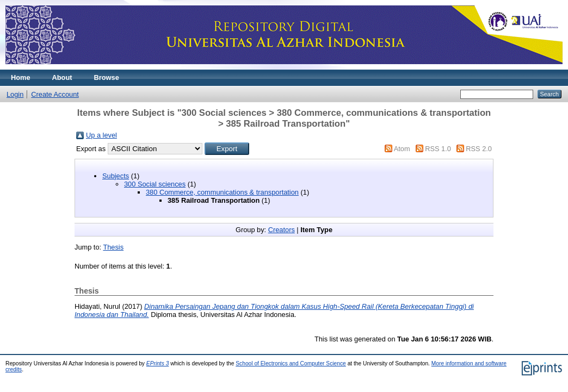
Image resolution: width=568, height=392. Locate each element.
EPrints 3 (158, 363)
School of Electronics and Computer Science (291, 363)
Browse (107, 77)
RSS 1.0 (438, 149)
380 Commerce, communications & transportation (222, 192)
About (62, 77)
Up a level (101, 135)
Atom (402, 149)
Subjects (116, 176)
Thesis (113, 247)
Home (21, 77)
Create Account (55, 94)
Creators (282, 230)
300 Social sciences (155, 184)
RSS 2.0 (479, 149)
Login (15, 94)
